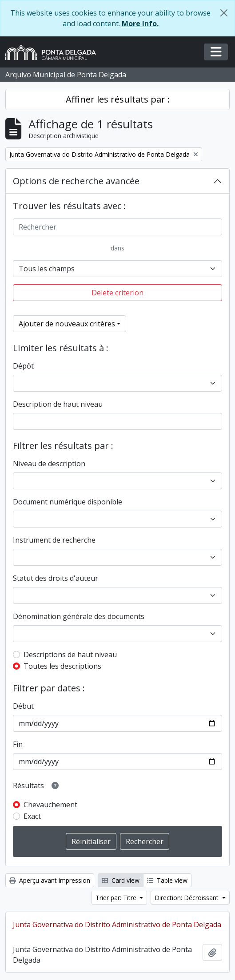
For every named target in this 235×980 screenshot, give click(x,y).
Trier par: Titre (117, 898)
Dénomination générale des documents (79, 616)
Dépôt (23, 366)
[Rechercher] (117, 227)
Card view (121, 880)
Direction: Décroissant (187, 898)
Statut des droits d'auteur (56, 578)
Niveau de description (49, 464)
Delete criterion (117, 293)
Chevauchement (50, 805)
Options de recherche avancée (76, 181)
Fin (18, 744)
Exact (32, 816)
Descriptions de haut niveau (70, 655)
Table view (167, 880)
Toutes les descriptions (62, 666)
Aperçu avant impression (50, 880)
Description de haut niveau (58, 404)
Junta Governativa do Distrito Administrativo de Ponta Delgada (117, 924)
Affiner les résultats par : (118, 99)
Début (23, 706)
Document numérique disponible (68, 502)
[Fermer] (224, 13)
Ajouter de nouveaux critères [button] (67, 324)
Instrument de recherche (54, 540)
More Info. (140, 24)
